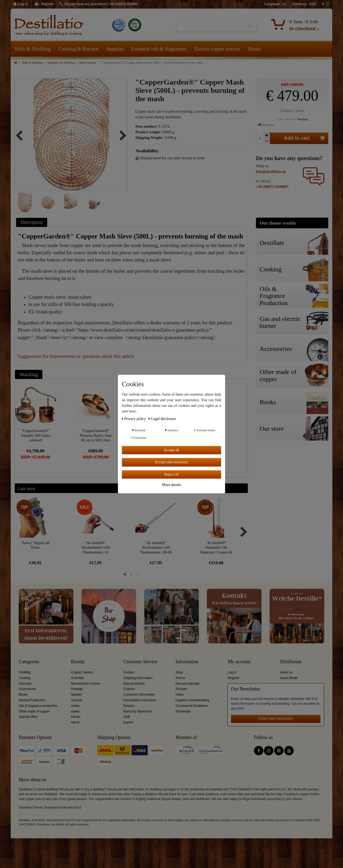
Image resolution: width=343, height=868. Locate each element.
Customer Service (140, 662)
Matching (29, 374)
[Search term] (210, 26)
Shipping (302, 119)
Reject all (171, 474)
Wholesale (183, 711)
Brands (78, 662)
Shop (179, 672)
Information (187, 662)
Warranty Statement (137, 711)
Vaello (75, 711)
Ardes (75, 706)
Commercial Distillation (192, 706)
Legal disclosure (162, 419)
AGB (127, 717)
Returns (129, 706)
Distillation (291, 662)
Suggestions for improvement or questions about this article (76, 356)
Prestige (77, 689)
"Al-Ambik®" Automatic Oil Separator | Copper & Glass (216, 547)
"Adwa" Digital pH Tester (35, 545)
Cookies (129, 689)
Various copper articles (217, 49)
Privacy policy (134, 419)
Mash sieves (88, 63)
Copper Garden (82, 672)
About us (286, 672)
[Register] (44, 4)
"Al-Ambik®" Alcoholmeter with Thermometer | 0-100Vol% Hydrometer (96, 547)
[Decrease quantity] (267, 141)
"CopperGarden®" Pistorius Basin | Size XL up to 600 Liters (96, 435)
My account (239, 662)
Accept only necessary (171, 462)
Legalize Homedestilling (192, 700)
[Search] (250, 26)
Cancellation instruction (140, 700)
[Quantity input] (260, 138)
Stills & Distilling (33, 49)
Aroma (180, 678)
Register (234, 678)
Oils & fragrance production (38, 706)
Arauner (77, 700)
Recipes (181, 689)
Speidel (76, 695)
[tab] (32, 222)
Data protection (134, 684)
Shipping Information (138, 678)
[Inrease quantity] (267, 135)
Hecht (75, 722)
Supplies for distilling (61, 63)
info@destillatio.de (271, 172)
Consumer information (139, 695)
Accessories (27, 689)
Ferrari (76, 717)
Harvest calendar (188, 684)
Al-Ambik (77, 678)
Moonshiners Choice (85, 684)
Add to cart (304, 138)
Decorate (25, 684)
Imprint (128, 722)
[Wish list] (326, 4)
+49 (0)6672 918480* (272, 187)
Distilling (25, 672)
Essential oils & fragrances (159, 49)
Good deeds (289, 678)
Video (180, 695)
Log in (232, 672)
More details (171, 485)
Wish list (266, 125)
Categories (29, 662)
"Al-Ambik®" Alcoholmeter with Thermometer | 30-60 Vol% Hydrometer (156, 547)
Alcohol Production (32, 700)
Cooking (25, 678)
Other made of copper (34, 711)
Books (255, 49)
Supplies (115, 49)
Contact (129, 672)
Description (32, 222)
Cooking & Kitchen (79, 49)
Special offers (28, 717)
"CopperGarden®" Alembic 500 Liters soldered (36, 435)
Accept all (171, 450)
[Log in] (21, 4)
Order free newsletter (276, 719)
